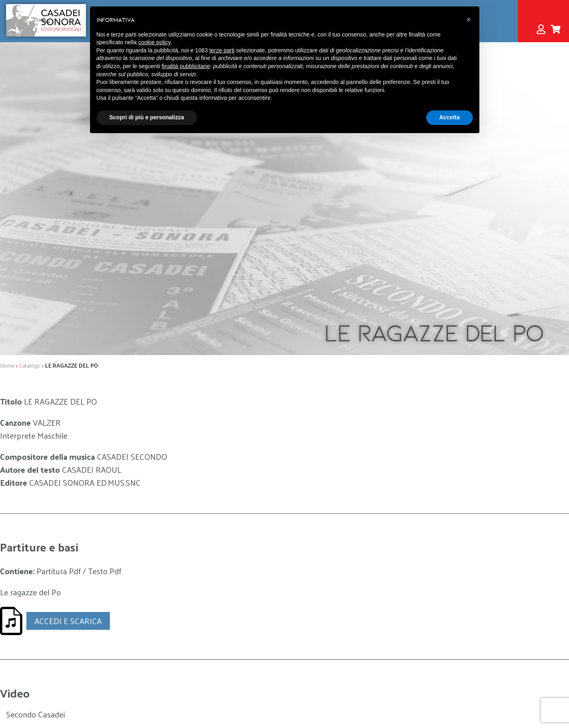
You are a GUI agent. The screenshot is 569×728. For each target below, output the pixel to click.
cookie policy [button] (154, 42)
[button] (469, 19)
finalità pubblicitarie (186, 66)
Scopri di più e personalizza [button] (147, 117)
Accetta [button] (450, 117)
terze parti (222, 50)
